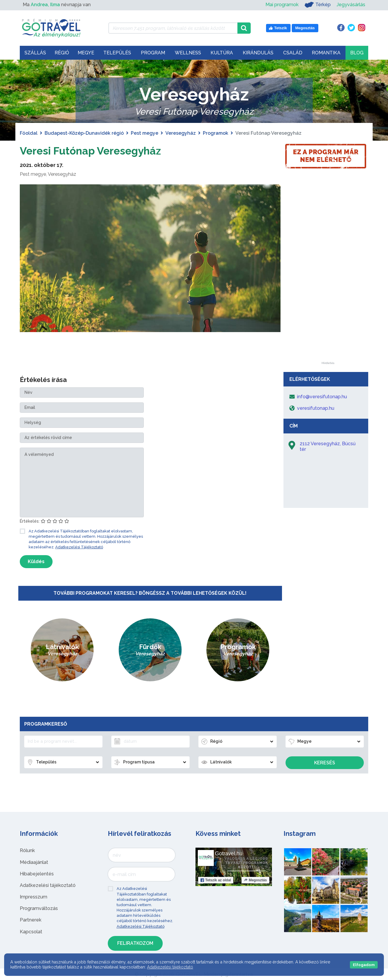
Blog (357, 53)
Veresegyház (181, 133)
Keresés (325, 763)
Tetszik (216, 880)
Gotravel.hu (229, 854)
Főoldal (29, 133)
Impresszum (34, 897)
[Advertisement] (328, 273)
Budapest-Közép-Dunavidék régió (84, 133)
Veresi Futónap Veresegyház (99, 150)
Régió (62, 53)
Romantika (326, 53)
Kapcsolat (31, 932)
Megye (86, 53)
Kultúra (222, 53)
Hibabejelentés (37, 874)
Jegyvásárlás (351, 5)
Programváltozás (39, 908)
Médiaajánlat (34, 862)
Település (117, 53)
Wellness (188, 53)
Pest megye (145, 133)
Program (153, 53)
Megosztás (255, 880)
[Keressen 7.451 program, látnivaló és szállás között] (173, 28)
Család (293, 53)
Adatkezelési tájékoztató (48, 885)
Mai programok (282, 5)
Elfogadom (364, 965)
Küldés (36, 561)
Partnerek (31, 920)
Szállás (35, 53)
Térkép (318, 5)
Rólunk (27, 850)
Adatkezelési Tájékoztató (79, 547)
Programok (216, 133)
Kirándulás (258, 53)
